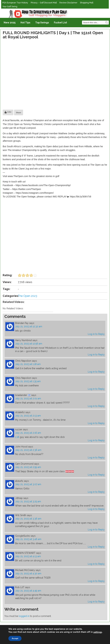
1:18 (17, 437)
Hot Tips (25, 23)
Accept (15, 638)
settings (98, 632)
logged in (24, 616)
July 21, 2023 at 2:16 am (28, 433)
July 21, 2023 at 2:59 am (28, 467)
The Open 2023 (27, 296)
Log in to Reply (96, 334)
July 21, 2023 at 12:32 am (29, 326)
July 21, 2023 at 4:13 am (28, 556)
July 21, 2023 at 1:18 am (28, 364)
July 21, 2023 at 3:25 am (28, 501)
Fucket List (60, 23)
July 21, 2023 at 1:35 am (28, 381)
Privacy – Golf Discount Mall (44, 3)
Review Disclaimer (68, 3)
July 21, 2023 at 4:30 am (28, 573)
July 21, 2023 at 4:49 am (28, 591)
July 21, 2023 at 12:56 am (29, 344)
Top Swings (42, 23)
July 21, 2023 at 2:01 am (28, 398)
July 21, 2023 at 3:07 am (28, 484)
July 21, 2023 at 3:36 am (28, 519)
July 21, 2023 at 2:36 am (28, 450)
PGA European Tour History (15, 3)
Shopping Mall (87, 3)
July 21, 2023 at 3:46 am (28, 539)
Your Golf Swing (10, 7)
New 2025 (10, 23)
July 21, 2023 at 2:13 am (28, 416)
